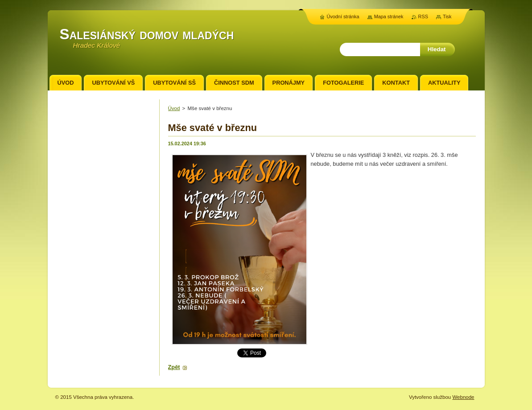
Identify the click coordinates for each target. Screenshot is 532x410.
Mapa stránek (389, 16)
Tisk (447, 16)
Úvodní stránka (343, 16)
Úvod (174, 108)
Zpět (174, 367)
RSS (423, 16)
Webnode (463, 397)
